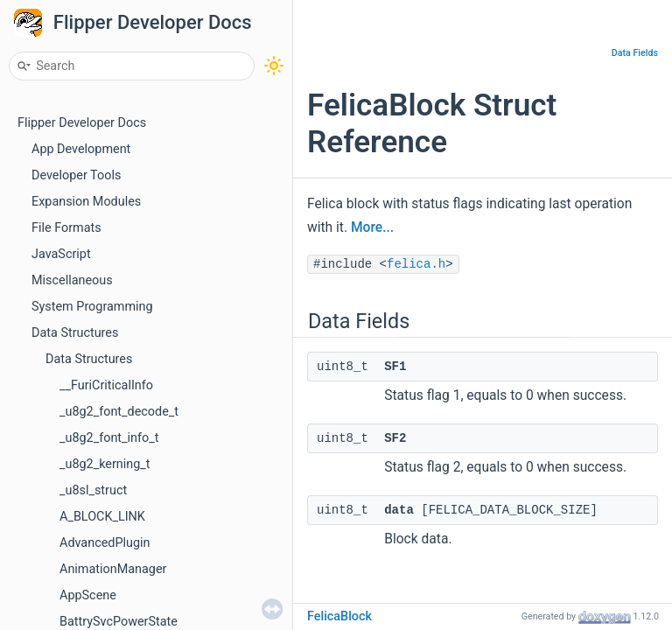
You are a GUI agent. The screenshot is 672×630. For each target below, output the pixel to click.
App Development (81, 149)
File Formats (66, 228)
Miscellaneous (72, 280)
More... (372, 227)
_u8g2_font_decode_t (119, 412)
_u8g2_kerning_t (105, 464)
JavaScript (61, 254)
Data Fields (635, 53)
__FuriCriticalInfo (106, 385)
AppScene (88, 595)
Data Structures (75, 333)
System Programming (92, 307)
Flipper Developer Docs (153, 22)
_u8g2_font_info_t (109, 438)
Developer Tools (76, 175)
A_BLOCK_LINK (102, 517)
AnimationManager (113, 569)
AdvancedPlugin (105, 543)
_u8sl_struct (93, 490)
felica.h (416, 264)
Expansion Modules (86, 202)
